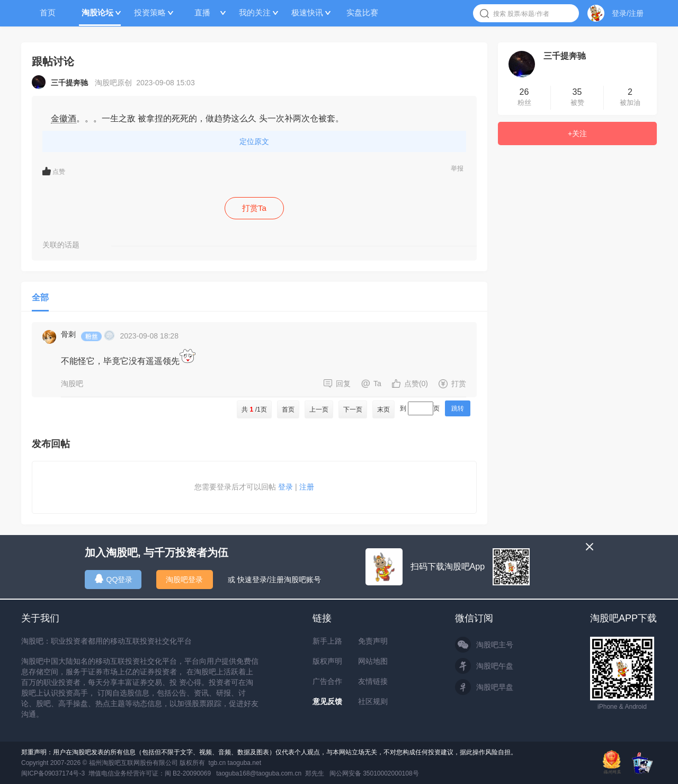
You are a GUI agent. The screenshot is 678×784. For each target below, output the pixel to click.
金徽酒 (64, 118)
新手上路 (327, 641)
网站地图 (373, 661)
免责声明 (373, 641)
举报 (457, 168)
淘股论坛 (97, 12)
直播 (202, 12)
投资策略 (150, 12)
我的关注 (255, 12)
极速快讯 (307, 12)
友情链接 (373, 681)
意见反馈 (327, 701)
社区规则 (373, 701)
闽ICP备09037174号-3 (53, 773)
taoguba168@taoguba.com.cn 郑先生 (270, 773)
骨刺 (68, 334)
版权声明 (327, 661)
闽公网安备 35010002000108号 (374, 773)
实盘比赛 (362, 12)
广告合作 (327, 681)
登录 (286, 487)
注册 (307, 487)
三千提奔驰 (565, 56)
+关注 (577, 133)
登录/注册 (628, 13)
